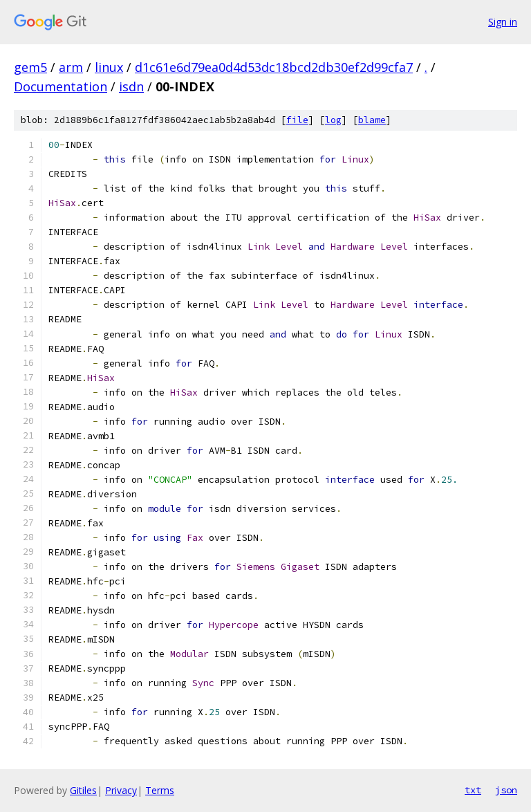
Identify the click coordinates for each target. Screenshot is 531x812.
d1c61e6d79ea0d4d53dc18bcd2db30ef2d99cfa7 (274, 67)
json (506, 790)
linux (109, 67)
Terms (160, 790)
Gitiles (83, 790)
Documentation (60, 86)
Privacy (121, 790)
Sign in (503, 22)
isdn (131, 86)
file (297, 120)
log (333, 120)
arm (71, 67)
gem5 (30, 67)
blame (372, 120)
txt (473, 790)
